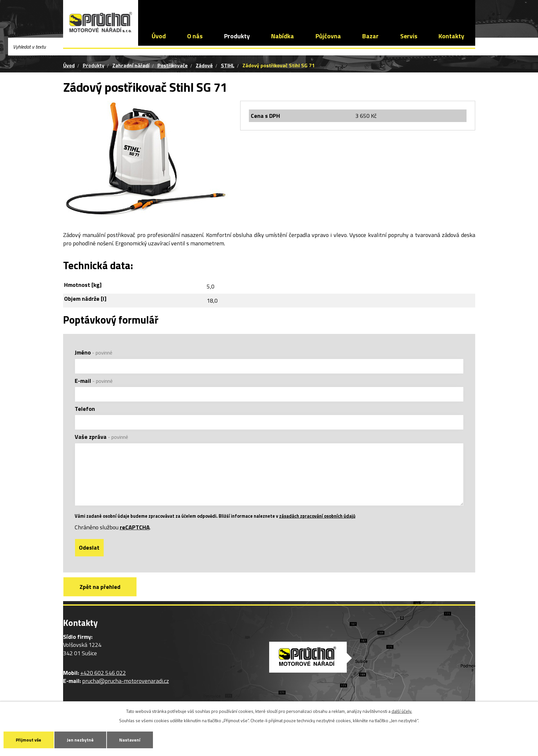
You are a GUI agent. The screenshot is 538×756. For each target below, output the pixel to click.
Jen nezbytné (84, 739)
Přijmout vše (30, 739)
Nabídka (283, 36)
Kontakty (451, 36)
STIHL (228, 65)
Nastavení (136, 739)
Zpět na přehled (101, 596)
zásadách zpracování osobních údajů (317, 525)
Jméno (94, 352)
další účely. (402, 710)
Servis (409, 36)
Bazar (370, 36)
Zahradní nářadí (131, 65)
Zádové (204, 65)
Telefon (85, 409)
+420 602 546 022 (182, 11)
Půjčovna (328, 36)
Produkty (237, 36)
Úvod (159, 36)
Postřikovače (173, 65)
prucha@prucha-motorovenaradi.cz (261, 11)
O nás (195, 36)
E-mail (94, 381)
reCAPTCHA (135, 536)
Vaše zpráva (101, 437)
